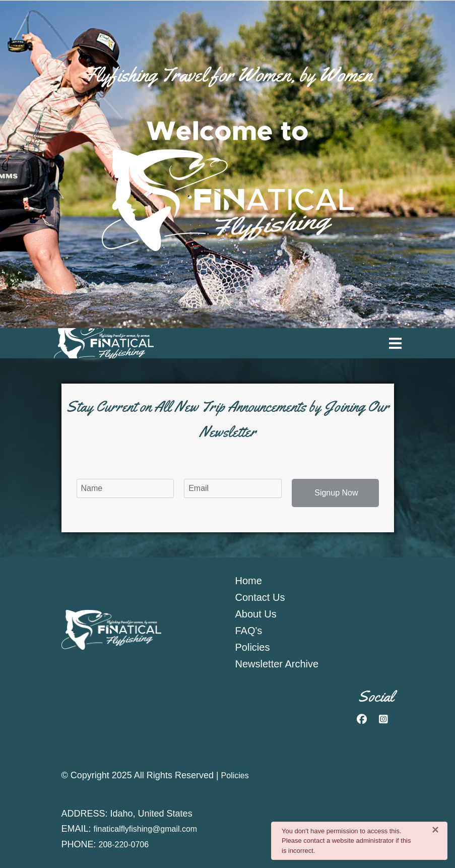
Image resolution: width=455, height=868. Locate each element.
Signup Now (335, 493)
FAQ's (249, 631)
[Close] (435, 830)
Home (249, 581)
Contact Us (260, 597)
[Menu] (395, 343)
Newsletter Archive (277, 664)
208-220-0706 (124, 845)
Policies (253, 647)
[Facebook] (362, 719)
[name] (125, 488)
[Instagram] (383, 719)
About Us (256, 614)
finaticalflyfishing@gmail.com (146, 829)
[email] (233, 488)
